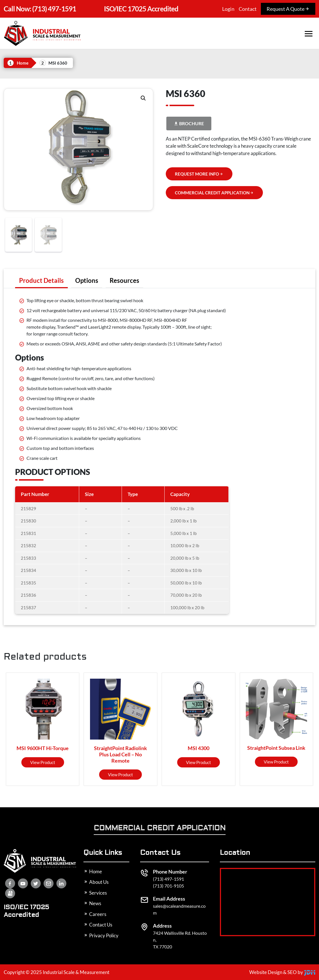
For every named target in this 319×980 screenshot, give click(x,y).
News (92, 903)
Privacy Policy (101, 935)
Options (87, 280)
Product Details (41, 280)
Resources (124, 280)
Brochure (189, 123)
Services (95, 893)
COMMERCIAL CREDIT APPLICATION (214, 193)
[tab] (41, 280)
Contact (248, 9)
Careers (95, 914)
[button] (143, 98)
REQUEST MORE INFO (199, 174)
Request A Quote (288, 9)
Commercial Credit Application (160, 828)
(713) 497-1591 (40, 9)
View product (43, 762)
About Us (96, 882)
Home (23, 63)
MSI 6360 (58, 63)
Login (228, 9)
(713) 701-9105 (168, 886)
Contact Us (98, 925)
